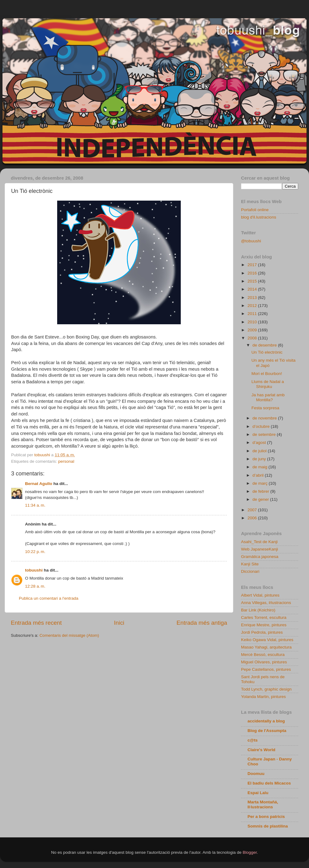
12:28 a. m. (35, 586)
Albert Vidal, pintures (260, 595)
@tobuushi (251, 241)
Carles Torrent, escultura (264, 617)
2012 (253, 306)
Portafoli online (255, 210)
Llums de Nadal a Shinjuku (268, 384)
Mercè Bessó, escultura (263, 655)
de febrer (261, 491)
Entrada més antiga (202, 623)
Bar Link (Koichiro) (258, 610)
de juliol (260, 451)
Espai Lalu (258, 793)
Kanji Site (250, 564)
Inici (119, 623)
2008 (253, 338)
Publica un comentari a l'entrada (49, 598)
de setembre (265, 434)
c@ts (253, 740)
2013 (253, 298)
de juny (260, 459)
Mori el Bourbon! (267, 374)
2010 (253, 322)
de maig (260, 467)
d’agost (260, 443)
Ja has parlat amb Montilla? (268, 397)
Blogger (250, 852)
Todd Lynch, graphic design (266, 689)
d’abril (259, 475)
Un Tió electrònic (267, 352)
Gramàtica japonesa (260, 557)
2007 (253, 510)
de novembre (265, 418)
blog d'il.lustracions (259, 217)
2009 (253, 330)
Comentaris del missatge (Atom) (69, 635)
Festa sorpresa (265, 408)
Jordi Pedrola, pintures (262, 632)
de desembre (265, 345)
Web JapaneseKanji (260, 549)
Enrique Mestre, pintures (264, 625)
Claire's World (261, 750)
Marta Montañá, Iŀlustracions (263, 804)
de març (261, 483)
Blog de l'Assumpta (267, 731)
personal (66, 461)
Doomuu (256, 774)
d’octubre (262, 426)
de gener (261, 499)
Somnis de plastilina (268, 826)
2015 (253, 281)
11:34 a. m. (35, 505)
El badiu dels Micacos (269, 783)
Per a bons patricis (266, 817)
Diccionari (250, 571)
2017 (253, 265)
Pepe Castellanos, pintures (266, 669)
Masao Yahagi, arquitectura (266, 647)
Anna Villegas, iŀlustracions (266, 603)
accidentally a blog (266, 721)
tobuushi (34, 570)
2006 (253, 518)
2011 (253, 314)
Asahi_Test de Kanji (259, 542)
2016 (253, 273)
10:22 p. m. (35, 552)
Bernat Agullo (39, 484)
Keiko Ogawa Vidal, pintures (267, 640)
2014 (253, 289)
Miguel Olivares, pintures (264, 662)
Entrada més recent (36, 623)
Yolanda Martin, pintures (263, 697)
